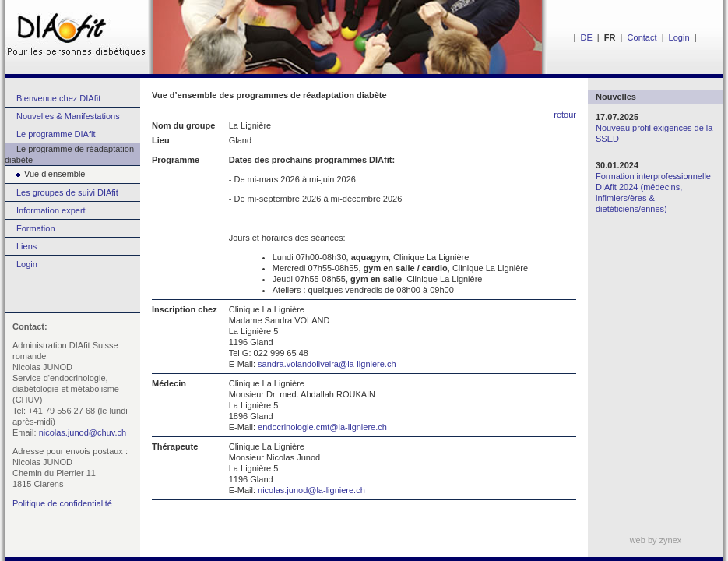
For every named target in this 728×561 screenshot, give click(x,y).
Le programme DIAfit (56, 134)
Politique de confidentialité (62, 503)
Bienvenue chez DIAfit (58, 98)
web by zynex (656, 540)
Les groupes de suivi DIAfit (67, 192)
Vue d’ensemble (45, 174)
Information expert (51, 210)
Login (679, 37)
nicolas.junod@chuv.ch (83, 432)
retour (565, 115)
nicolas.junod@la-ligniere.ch (311, 490)
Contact (642, 37)
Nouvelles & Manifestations (68, 116)
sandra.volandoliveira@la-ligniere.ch (327, 364)
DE (586, 37)
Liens (26, 246)
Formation (36, 228)
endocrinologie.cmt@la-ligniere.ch (322, 427)
